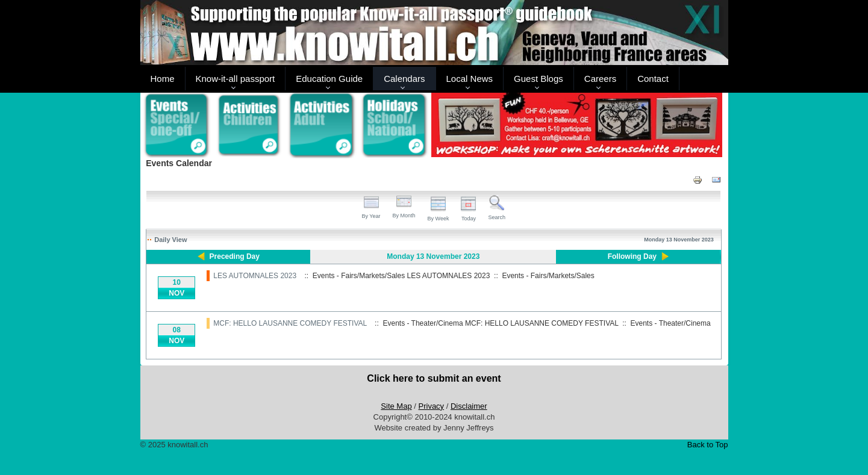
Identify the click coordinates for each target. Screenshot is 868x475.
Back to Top (708, 445)
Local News (470, 79)
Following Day (632, 256)
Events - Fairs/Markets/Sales (548, 276)
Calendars (404, 79)
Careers (600, 79)
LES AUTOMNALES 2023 (255, 276)
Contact (653, 79)
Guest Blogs (539, 79)
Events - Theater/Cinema (671, 323)
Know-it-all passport (236, 79)
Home (163, 79)
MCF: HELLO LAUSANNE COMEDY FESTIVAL (290, 323)
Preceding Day (235, 256)
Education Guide (329, 79)
